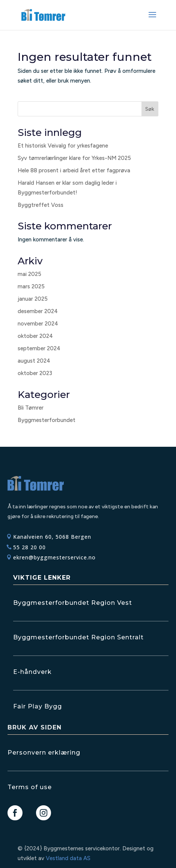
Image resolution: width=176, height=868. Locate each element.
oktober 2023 (35, 373)
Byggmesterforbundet (47, 420)
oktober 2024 (35, 336)
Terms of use (30, 787)
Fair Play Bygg (38, 706)
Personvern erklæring (44, 753)
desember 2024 (38, 311)
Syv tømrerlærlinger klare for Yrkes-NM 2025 (74, 158)
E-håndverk (32, 672)
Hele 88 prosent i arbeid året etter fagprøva (74, 170)
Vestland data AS (68, 858)
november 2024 (38, 324)
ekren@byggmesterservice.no (54, 557)
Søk (150, 109)
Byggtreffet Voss (41, 205)
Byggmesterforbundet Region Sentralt (78, 637)
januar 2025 (33, 299)
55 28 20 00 (29, 547)
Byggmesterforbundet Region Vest (73, 603)
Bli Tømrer (31, 408)
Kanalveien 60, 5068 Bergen (52, 537)
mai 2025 (29, 274)
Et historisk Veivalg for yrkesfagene (63, 146)
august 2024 (34, 361)
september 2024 (39, 348)
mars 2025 (31, 286)
